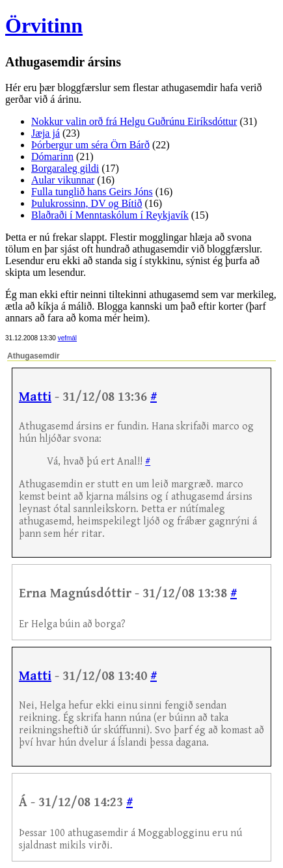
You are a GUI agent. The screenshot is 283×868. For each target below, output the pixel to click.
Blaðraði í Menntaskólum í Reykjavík (110, 215)
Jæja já (46, 133)
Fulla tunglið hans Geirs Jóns (92, 192)
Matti (35, 397)
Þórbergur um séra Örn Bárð (90, 145)
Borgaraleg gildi (65, 168)
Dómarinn (52, 156)
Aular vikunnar (63, 180)
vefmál (67, 338)
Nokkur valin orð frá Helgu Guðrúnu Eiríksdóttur (134, 121)
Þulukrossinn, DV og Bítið (87, 203)
